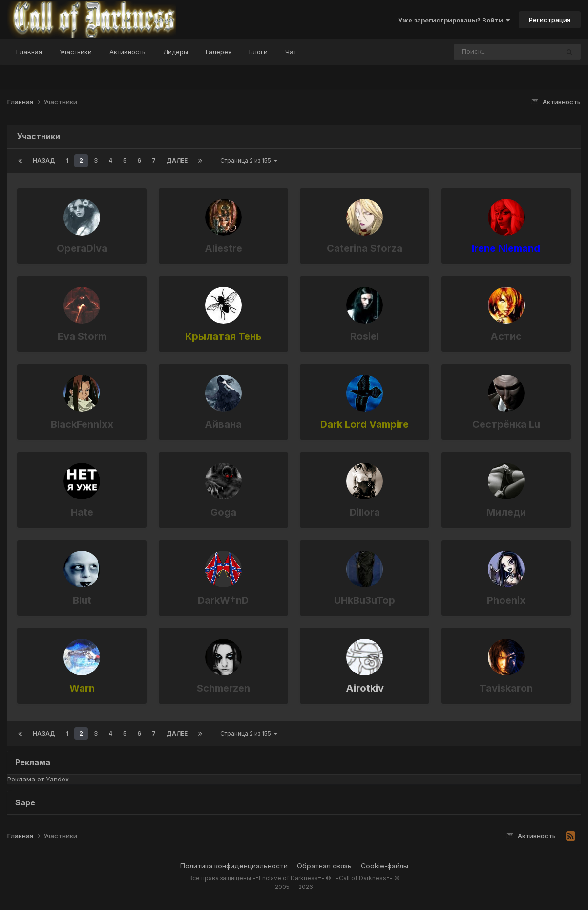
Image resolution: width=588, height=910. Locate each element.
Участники (76, 52)
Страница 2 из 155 (249, 161)
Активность (127, 52)
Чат (291, 52)
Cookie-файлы (385, 866)
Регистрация (550, 20)
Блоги (258, 52)
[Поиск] (488, 52)
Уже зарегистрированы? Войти (454, 20)
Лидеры (176, 52)
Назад (44, 161)
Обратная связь (324, 866)
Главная (29, 52)
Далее (177, 161)
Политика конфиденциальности (234, 866)
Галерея (219, 52)
